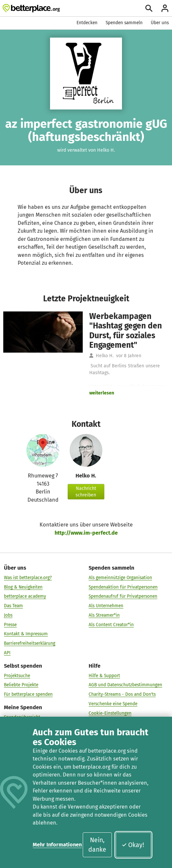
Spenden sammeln (124, 23)
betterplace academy (25, 596)
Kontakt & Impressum (26, 634)
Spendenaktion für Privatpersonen (123, 587)
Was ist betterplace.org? (28, 578)
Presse (10, 624)
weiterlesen (102, 393)
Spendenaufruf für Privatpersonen (123, 596)
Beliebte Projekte (21, 685)
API (7, 652)
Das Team (13, 606)
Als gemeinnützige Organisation (120, 578)
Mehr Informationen (57, 845)
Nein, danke (97, 845)
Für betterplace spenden (28, 694)
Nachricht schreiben (86, 492)
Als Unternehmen (106, 606)
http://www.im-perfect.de (86, 533)
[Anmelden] (165, 8)
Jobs (8, 615)
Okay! (133, 845)
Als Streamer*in (104, 615)
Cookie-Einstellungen (110, 713)
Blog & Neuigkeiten (23, 587)
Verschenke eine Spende (113, 704)
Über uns (160, 23)
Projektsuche (17, 675)
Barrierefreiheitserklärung (30, 643)
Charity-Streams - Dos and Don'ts (122, 694)
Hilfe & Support (104, 675)
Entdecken (87, 23)
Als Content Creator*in (111, 624)
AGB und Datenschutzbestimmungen (125, 685)
